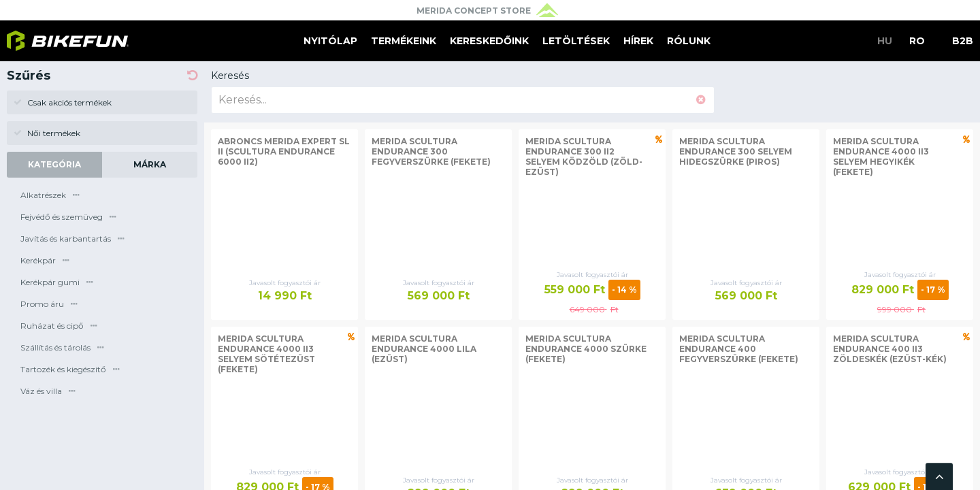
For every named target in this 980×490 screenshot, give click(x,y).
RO (917, 41)
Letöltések (576, 41)
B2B (963, 41)
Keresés (230, 76)
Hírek (638, 41)
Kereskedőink (489, 41)
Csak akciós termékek (63, 102)
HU (885, 41)
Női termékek (47, 133)
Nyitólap (330, 41)
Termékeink (404, 41)
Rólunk (689, 41)
